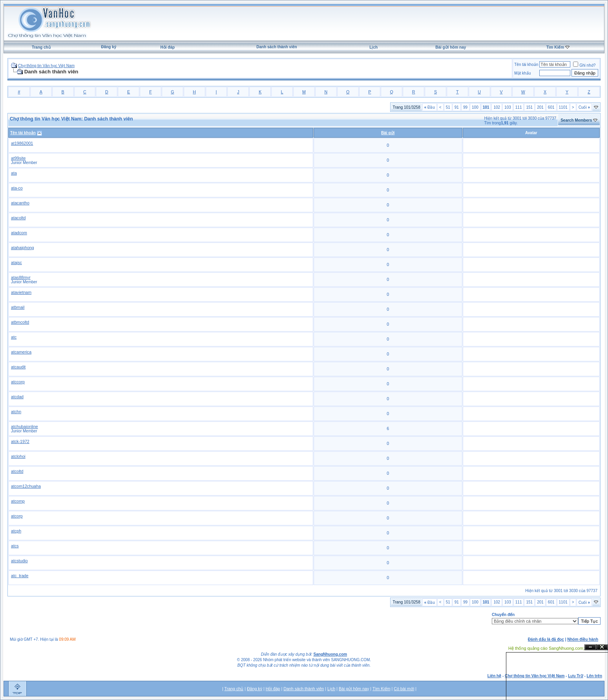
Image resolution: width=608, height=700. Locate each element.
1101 (563, 107)
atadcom (19, 233)
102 (497, 107)
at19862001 (22, 143)
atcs (15, 546)
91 (457, 107)
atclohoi (18, 456)
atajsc (16, 262)
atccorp (18, 382)
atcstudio (19, 561)
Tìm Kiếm (555, 47)
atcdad (17, 397)
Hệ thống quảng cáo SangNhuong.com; (546, 648)
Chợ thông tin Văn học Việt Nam (46, 66)
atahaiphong (23, 248)
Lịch (373, 47)
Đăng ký (109, 47)
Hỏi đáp (168, 47)
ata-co (17, 188)
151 (529, 107)
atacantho (20, 203)
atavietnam (21, 292)
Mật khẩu (522, 73)
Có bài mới (404, 689)
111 (519, 107)
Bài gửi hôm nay (451, 47)
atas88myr (21, 277)
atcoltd (17, 471)
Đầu (430, 107)
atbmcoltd (20, 322)
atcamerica (21, 352)
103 (508, 107)
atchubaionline (25, 427)
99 (465, 107)
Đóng (602, 647)
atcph (16, 531)
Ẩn (590, 647)
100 (475, 107)
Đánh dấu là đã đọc (546, 639)
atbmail (18, 307)
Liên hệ (494, 676)
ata (14, 173)
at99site (18, 158)
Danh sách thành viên (277, 47)
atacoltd (18, 218)
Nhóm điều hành (583, 639)
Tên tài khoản (526, 65)
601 (551, 107)
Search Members (576, 120)
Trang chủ (41, 47)
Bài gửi (388, 133)
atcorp (17, 516)
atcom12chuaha (26, 486)
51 (448, 107)
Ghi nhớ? (584, 65)
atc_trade (20, 576)
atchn (16, 412)
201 (540, 107)
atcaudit (18, 367)
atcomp (18, 501)
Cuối (584, 107)
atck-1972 (20, 441)
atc (14, 337)
